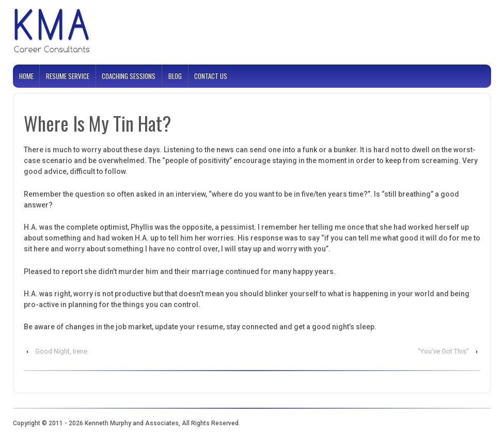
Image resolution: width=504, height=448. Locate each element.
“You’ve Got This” (443, 351)
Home (26, 76)
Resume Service (68, 76)
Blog (175, 76)
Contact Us (211, 76)
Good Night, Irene (61, 351)
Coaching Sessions (129, 76)
